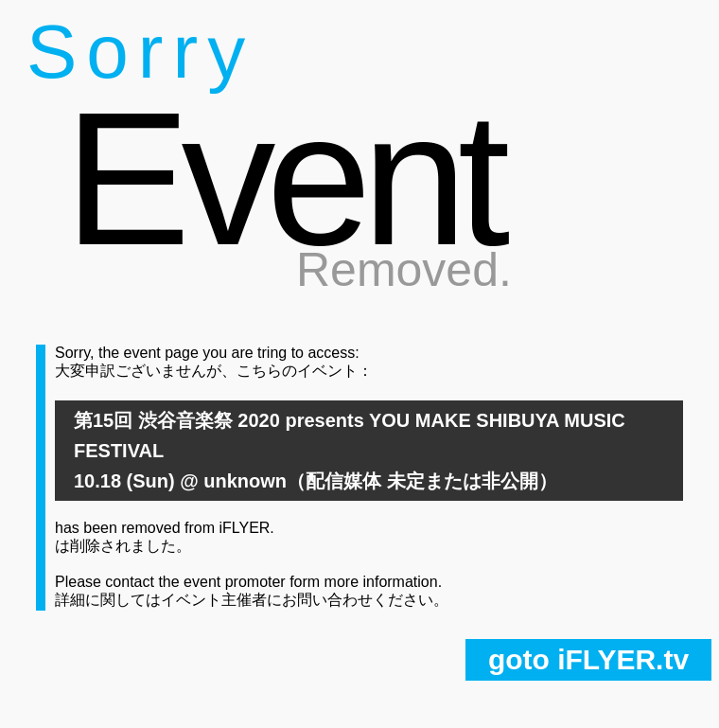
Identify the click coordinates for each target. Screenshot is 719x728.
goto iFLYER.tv (588, 659)
